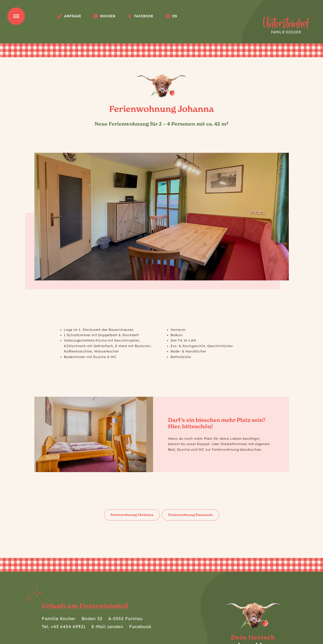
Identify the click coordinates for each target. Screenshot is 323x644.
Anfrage (69, 16)
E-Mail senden (107, 626)
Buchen (104, 16)
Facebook (140, 16)
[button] (42, 217)
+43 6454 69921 (68, 626)
